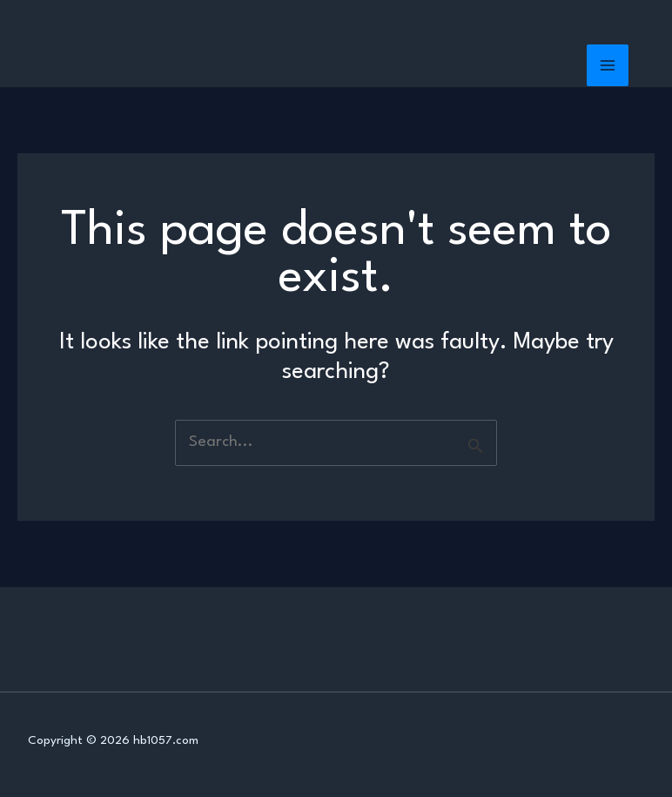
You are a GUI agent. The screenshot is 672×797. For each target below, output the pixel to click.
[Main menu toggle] (608, 66)
